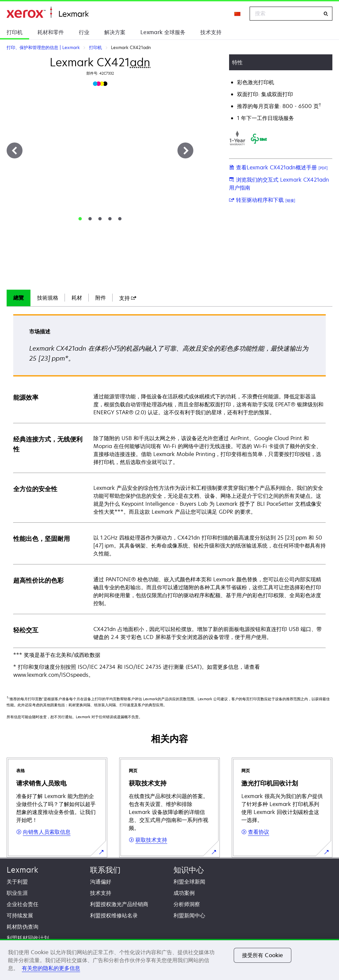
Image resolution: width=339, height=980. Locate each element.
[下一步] (185, 150)
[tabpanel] (169, 497)
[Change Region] (238, 14)
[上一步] (15, 150)
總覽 (19, 298)
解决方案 (115, 32)
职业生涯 (17, 893)
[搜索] (326, 14)
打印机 (15, 32)
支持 (128, 298)
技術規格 (48, 298)
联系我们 (105, 870)
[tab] (80, 219)
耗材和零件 (51, 32)
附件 (101, 298)
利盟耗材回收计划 (28, 938)
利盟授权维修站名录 (114, 915)
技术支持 (211, 32)
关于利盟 (17, 882)
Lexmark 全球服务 (163, 32)
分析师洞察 (187, 904)
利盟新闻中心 (189, 915)
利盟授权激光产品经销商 (119, 904)
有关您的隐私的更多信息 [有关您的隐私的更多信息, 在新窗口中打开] (51, 968)
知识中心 (189, 870)
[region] (169, 959)
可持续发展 (20, 915)
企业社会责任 (23, 904)
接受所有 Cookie (263, 955)
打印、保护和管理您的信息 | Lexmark (48, 12)
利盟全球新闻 (189, 882)
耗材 (77, 298)
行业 (84, 32)
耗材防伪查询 (23, 927)
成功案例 (184, 893)
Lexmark (22, 870)
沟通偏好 (101, 882)
